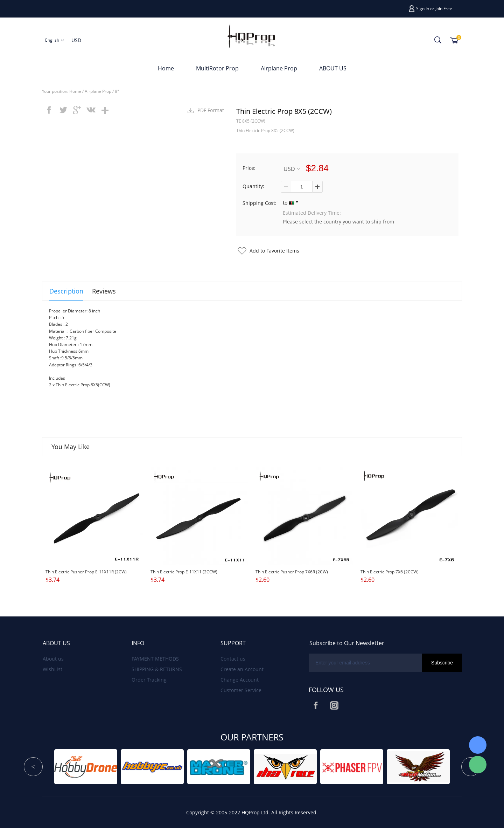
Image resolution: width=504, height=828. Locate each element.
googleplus (77, 110)
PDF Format (211, 110)
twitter (63, 110)
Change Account (240, 680)
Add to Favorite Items (274, 251)
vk (91, 110)
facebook (49, 110)
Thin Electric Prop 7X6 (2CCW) (390, 572)
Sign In (423, 9)
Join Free (444, 9)
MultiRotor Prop (217, 68)
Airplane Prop (279, 68)
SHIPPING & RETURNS (157, 669)
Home (166, 68)
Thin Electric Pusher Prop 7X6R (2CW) (292, 572)
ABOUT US (333, 68)
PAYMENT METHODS (155, 659)
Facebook (316, 705)
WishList (52, 669)
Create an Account (242, 669)
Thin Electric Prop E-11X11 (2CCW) (184, 572)
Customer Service (241, 690)
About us (53, 659)
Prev (33, 767)
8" (117, 91)
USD (292, 169)
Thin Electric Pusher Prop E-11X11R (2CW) (86, 572)
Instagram (334, 705)
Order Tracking (149, 680)
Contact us (233, 659)
